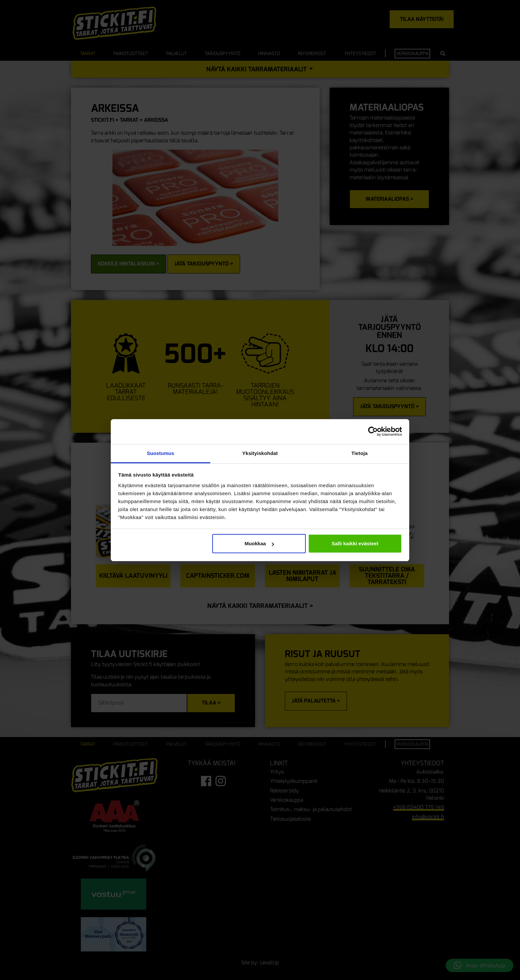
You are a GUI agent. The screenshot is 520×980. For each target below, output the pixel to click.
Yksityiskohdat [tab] (260, 453)
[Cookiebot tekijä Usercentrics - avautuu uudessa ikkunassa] (373, 431)
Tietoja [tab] (360, 453)
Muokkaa (259, 543)
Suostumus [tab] (161, 453)
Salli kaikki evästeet (355, 543)
